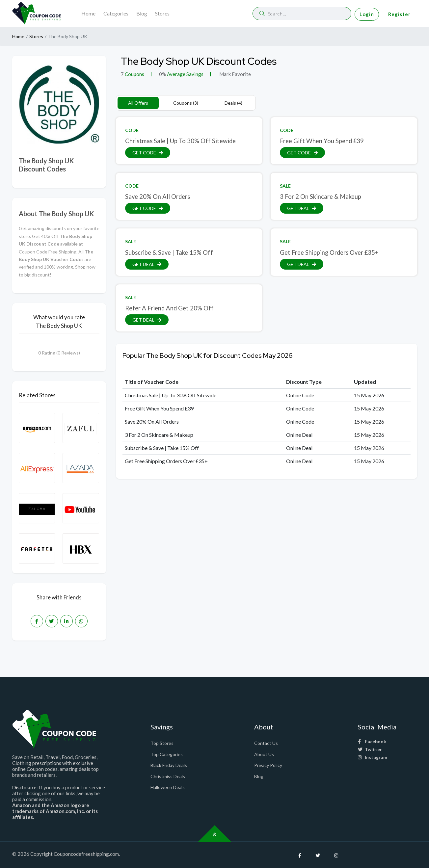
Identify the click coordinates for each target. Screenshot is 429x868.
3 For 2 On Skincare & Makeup (321, 197)
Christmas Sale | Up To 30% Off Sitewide (180, 141)
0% (162, 74)
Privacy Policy (268, 765)
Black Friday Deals (169, 765)
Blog (142, 13)
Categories (116, 13)
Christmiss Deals (168, 776)
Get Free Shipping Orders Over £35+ (329, 252)
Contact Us (266, 743)
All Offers (138, 103)
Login (367, 14)
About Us (264, 754)
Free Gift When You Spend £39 (322, 141)
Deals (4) (233, 103)
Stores (162, 13)
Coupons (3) (186, 103)
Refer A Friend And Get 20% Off (169, 308)
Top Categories (167, 754)
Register (399, 14)
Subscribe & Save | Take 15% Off (169, 252)
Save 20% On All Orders (158, 197)
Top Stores (162, 743)
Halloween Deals (168, 787)
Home (88, 13)
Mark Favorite (235, 74)
